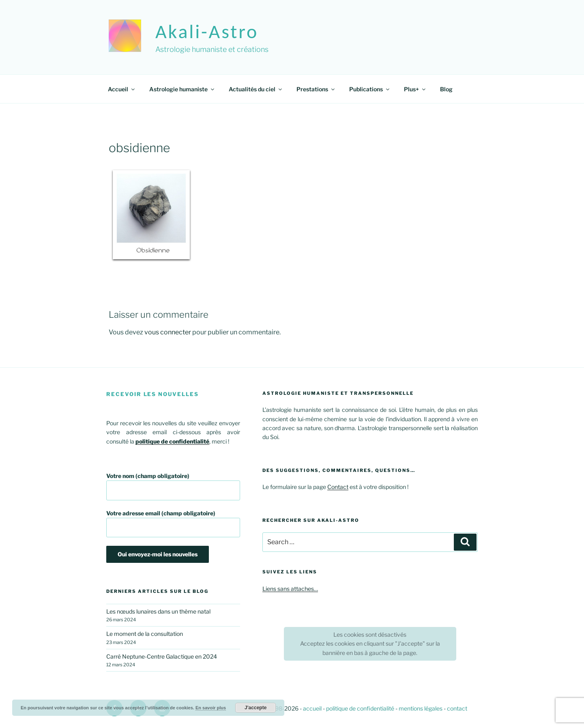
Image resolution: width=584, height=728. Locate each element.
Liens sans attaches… (290, 589)
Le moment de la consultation (145, 634)
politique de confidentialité (360, 708)
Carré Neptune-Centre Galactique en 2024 (162, 656)
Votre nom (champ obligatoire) (173, 486)
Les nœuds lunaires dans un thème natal (158, 611)
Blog (446, 89)
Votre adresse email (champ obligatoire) (173, 524)
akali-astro (207, 31)
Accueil (122, 89)
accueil (312, 708)
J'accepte (255, 708)
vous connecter (168, 332)
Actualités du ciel (256, 89)
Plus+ (415, 89)
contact (457, 708)
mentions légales (421, 708)
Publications (370, 89)
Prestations (316, 89)
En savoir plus (211, 708)
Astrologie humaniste (182, 89)
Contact (338, 487)
